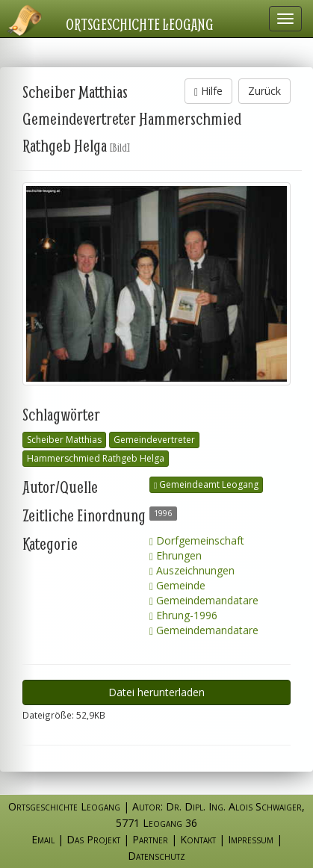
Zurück (264, 91)
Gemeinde (177, 585)
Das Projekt (93, 839)
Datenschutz (156, 856)
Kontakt (198, 839)
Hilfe (208, 91)
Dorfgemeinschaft (197, 540)
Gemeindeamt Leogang (206, 484)
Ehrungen (176, 555)
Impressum (251, 839)
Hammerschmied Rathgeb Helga (96, 458)
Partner (150, 839)
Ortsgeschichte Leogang (140, 24)
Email (43, 839)
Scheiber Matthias (64, 440)
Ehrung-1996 (183, 615)
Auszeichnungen (192, 570)
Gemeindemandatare (204, 600)
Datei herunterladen (156, 692)
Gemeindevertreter (154, 440)
